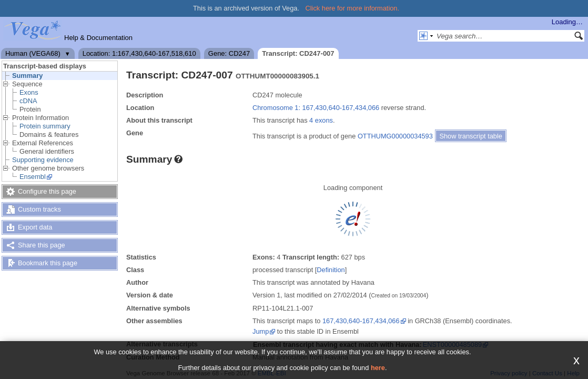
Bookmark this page (48, 263)
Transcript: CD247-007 (298, 53)
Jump (261, 331)
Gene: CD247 (229, 53)
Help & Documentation (98, 38)
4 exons (321, 120)
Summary (27, 76)
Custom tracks (39, 209)
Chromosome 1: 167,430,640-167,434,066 (316, 108)
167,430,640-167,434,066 (361, 321)
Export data (35, 227)
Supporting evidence (43, 160)
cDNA (28, 101)
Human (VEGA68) (33, 53)
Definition (331, 270)
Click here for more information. (353, 8)
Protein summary (45, 126)
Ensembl (33, 177)
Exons (29, 92)
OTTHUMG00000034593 (395, 136)
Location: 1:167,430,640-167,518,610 (139, 53)
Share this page (42, 245)
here (378, 368)
